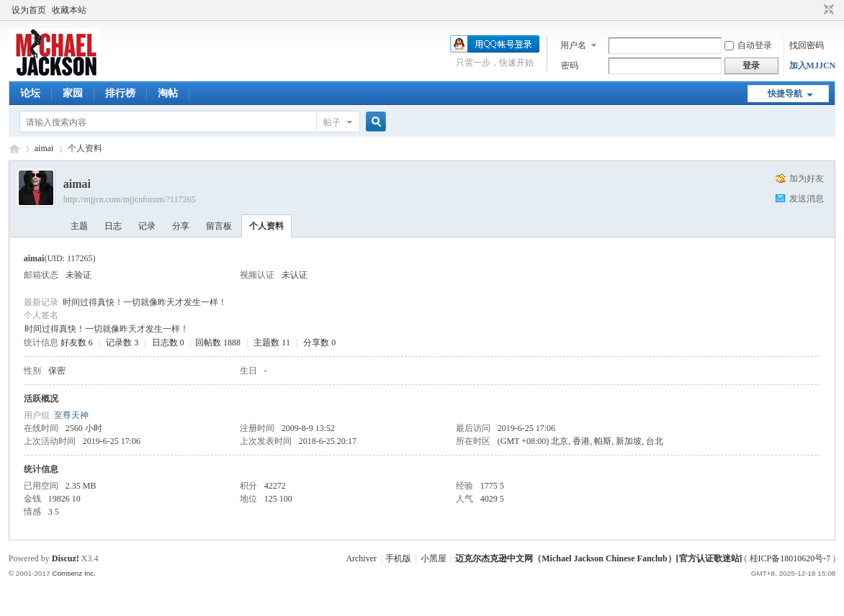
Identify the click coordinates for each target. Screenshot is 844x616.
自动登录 (748, 45)
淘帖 (168, 93)
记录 (147, 226)
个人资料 (266, 226)
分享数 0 (319, 343)
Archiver (361, 558)
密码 (570, 65)
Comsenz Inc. (74, 573)
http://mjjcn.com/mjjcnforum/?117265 (130, 199)
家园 (73, 93)
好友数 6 (77, 343)
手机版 (398, 558)
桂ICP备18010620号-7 (790, 558)
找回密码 (807, 45)
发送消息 (807, 199)
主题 (79, 226)
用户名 (573, 45)
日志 (113, 226)
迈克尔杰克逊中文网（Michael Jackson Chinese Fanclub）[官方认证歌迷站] (598, 558)
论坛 (30, 93)
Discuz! (66, 558)
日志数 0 (168, 343)
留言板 (219, 226)
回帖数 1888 (218, 343)
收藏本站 (69, 10)
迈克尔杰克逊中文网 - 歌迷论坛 (14, 149)
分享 (181, 226)
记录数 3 (122, 343)
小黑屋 (434, 558)
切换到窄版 (827, 10)
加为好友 (807, 178)
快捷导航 (785, 94)
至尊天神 (71, 415)
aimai (44, 148)
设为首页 (29, 10)
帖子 (332, 122)
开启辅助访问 (815, 10)
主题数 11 (272, 343)
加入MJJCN (813, 65)
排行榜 (120, 93)
